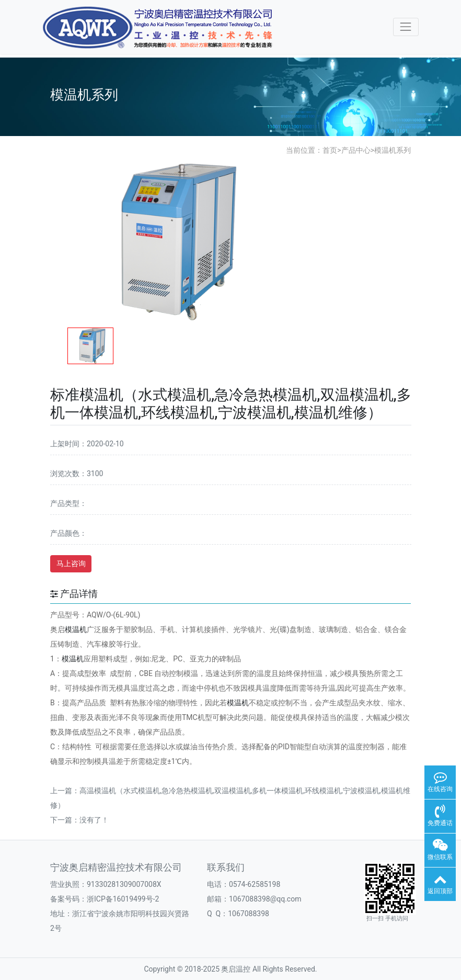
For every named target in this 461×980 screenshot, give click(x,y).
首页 (330, 150)
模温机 (76, 629)
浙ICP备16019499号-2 (123, 899)
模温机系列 (393, 150)
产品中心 (356, 150)
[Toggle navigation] (406, 27)
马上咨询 (71, 564)
